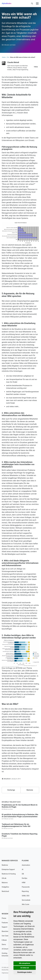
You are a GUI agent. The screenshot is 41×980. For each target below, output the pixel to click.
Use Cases (5, 936)
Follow (36, 67)
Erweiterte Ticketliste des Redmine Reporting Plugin (20, 835)
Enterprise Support (8, 870)
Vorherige (11, 790)
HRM (24, 883)
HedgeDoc (5, 887)
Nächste (30, 790)
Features (5, 923)
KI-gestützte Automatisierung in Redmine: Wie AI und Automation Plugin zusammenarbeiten (20, 816)
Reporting (25, 891)
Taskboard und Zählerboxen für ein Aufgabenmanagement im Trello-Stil (16, 825)
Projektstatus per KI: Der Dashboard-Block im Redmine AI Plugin (20, 806)
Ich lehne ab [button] (25, 968)
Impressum (5, 973)
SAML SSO (26, 896)
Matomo (5, 883)
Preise (4, 918)
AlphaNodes (7, 3)
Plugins (25, 861)
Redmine (5, 865)
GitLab (4, 878)
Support (5, 927)
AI (23, 870)
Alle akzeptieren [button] (25, 963)
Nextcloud (5, 891)
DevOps (25, 878)
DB (23, 874)
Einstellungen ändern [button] (25, 972)
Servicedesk (26, 900)
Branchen (5, 931)
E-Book (4, 940)
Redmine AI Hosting (9, 874)
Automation (26, 865)
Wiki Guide (26, 904)
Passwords (26, 887)
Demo (4, 945)
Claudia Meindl (13, 62)
